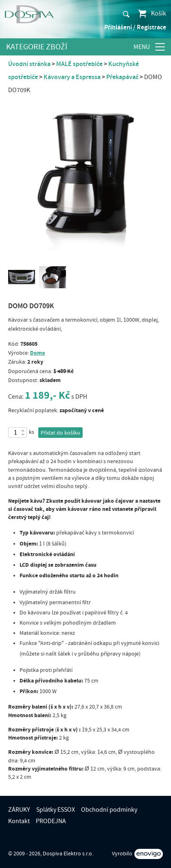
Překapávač (122, 77)
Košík (152, 13)
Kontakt (19, 821)
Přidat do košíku (60, 433)
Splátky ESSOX (56, 810)
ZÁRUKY (19, 810)
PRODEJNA (51, 821)
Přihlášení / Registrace (135, 27)
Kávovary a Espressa (72, 77)
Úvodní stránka (29, 64)
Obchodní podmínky (109, 810)
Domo (38, 353)
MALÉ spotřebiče (79, 64)
